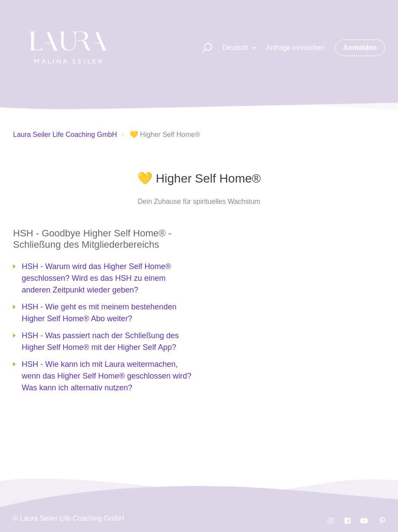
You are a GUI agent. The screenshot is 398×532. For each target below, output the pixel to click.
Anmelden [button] (360, 48)
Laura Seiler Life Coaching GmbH (65, 135)
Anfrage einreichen (295, 48)
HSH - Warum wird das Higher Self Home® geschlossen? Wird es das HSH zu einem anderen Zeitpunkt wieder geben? (96, 278)
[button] (203, 48)
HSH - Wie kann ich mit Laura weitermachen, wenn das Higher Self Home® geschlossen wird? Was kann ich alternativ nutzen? (106, 376)
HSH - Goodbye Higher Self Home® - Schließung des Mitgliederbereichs (92, 239)
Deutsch (236, 48)
